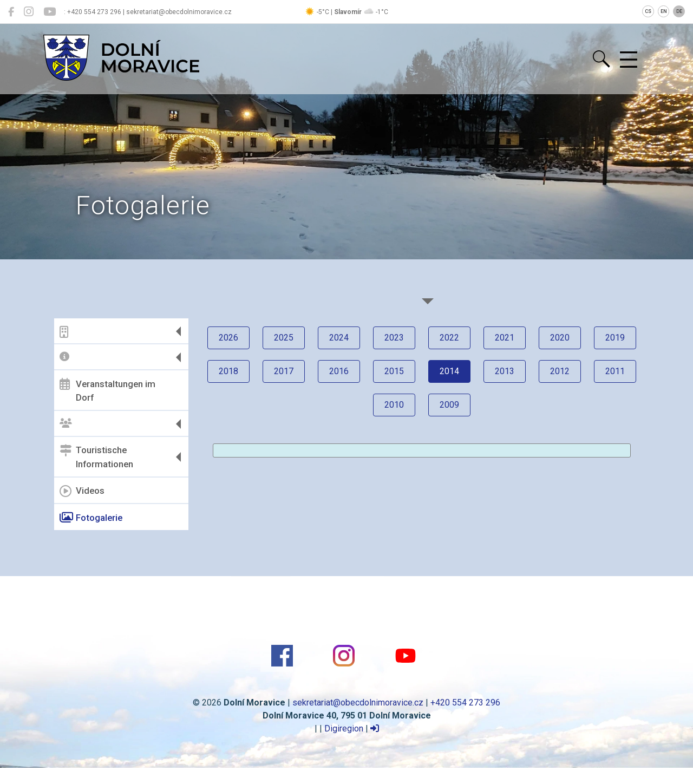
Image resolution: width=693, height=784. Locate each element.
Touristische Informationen (96, 457)
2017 (284, 371)
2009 (449, 405)
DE (679, 11)
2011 (615, 371)
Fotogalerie (91, 518)
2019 (615, 338)
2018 (228, 371)
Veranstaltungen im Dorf (107, 390)
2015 (394, 371)
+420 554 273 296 (465, 703)
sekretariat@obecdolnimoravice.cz (358, 703)
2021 (505, 338)
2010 (394, 405)
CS (648, 11)
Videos (82, 491)
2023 (394, 338)
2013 (505, 371)
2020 (560, 338)
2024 (339, 338)
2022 (449, 338)
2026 (228, 338)
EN (664, 11)
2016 (339, 371)
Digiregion (344, 729)
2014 (449, 371)
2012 (560, 371)
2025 (284, 338)
